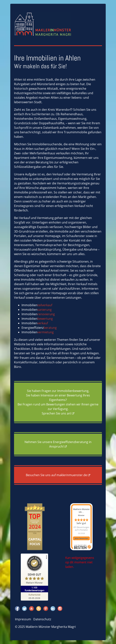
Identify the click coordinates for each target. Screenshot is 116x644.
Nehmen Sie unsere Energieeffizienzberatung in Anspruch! (58, 444)
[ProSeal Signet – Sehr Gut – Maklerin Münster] (35, 570)
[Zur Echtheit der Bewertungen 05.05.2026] (35, 596)
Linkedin (53, 608)
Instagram (60, 608)
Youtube (32, 608)
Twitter (24, 608)
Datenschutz (42, 619)
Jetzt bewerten (81, 538)
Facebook (17, 608)
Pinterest (46, 608)
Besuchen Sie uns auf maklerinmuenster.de (56, 475)
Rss (39, 608)
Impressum (23, 619)
